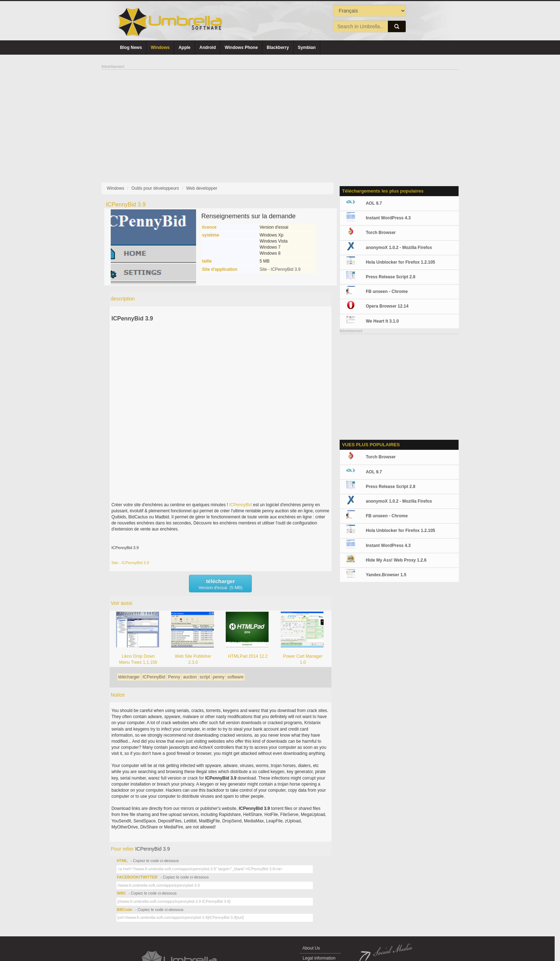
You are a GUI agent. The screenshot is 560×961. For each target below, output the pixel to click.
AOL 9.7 (374, 203)
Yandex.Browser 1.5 (386, 575)
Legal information (319, 958)
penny (219, 677)
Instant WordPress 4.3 (388, 218)
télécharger (129, 677)
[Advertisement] (280, 120)
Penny (174, 677)
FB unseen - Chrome (387, 292)
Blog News (131, 48)
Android (207, 48)
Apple (184, 48)
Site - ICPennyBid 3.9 (280, 269)
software (235, 677)
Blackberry (278, 48)
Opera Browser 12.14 (387, 306)
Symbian (307, 48)
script (205, 677)
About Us (311, 948)
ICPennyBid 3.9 (132, 318)
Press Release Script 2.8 (391, 277)
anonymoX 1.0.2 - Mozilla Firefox (399, 248)
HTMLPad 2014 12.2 (248, 656)
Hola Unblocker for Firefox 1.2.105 (400, 262)
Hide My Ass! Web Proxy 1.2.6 (396, 560)
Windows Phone (241, 48)
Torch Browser (381, 233)
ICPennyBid (241, 505)
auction (190, 677)
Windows (160, 48)
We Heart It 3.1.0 (382, 321)
